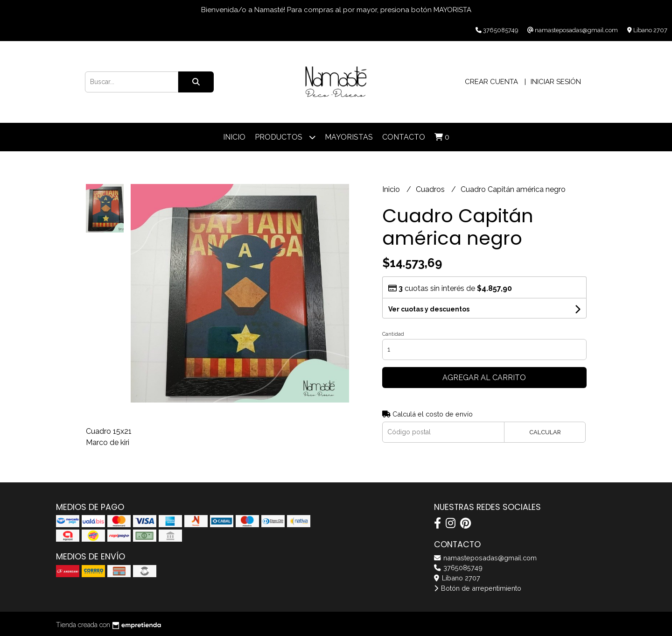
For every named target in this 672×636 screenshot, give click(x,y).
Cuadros (431, 189)
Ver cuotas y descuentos (429, 309)
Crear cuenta (491, 82)
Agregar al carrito (484, 378)
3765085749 (458, 568)
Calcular (545, 432)
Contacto (404, 137)
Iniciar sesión (556, 82)
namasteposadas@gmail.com (485, 558)
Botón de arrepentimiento (478, 588)
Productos (285, 137)
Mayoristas (349, 137)
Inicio (234, 137)
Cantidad (393, 334)
